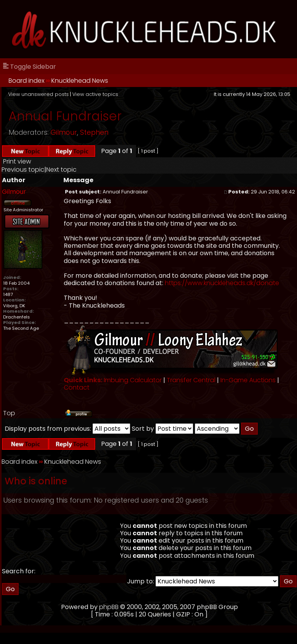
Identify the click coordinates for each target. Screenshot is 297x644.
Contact (77, 387)
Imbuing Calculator (133, 380)
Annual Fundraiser (65, 116)
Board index (26, 81)
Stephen (94, 132)
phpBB (109, 607)
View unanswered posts (38, 94)
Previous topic (23, 170)
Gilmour (64, 132)
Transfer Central (191, 380)
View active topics (95, 94)
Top (9, 413)
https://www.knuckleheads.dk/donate (222, 283)
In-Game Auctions (248, 380)
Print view (17, 161)
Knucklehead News (80, 81)
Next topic (61, 170)
